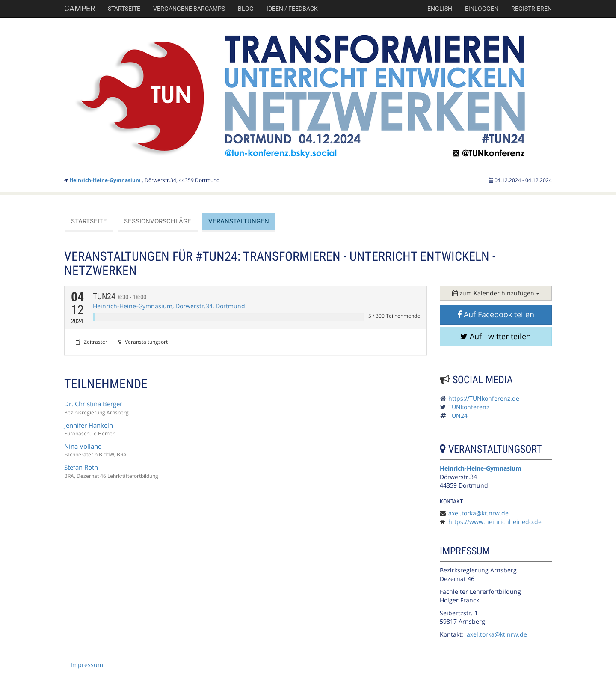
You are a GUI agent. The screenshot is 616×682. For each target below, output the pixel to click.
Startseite (124, 9)
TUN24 (120, 296)
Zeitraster (92, 342)
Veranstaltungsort (143, 342)
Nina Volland (83, 446)
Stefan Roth (81, 467)
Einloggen (482, 9)
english (440, 9)
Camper (80, 8)
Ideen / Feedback (292, 9)
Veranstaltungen (239, 221)
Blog (246, 9)
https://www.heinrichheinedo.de (495, 522)
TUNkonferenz (469, 407)
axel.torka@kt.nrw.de (478, 513)
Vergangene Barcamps (189, 9)
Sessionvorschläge (158, 221)
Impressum (87, 665)
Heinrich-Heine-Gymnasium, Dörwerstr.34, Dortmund (169, 306)
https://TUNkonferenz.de (484, 398)
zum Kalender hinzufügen (496, 293)
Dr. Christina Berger (93, 404)
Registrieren (532, 9)
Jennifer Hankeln (89, 425)
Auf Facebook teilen (496, 314)
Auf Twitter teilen (496, 336)
